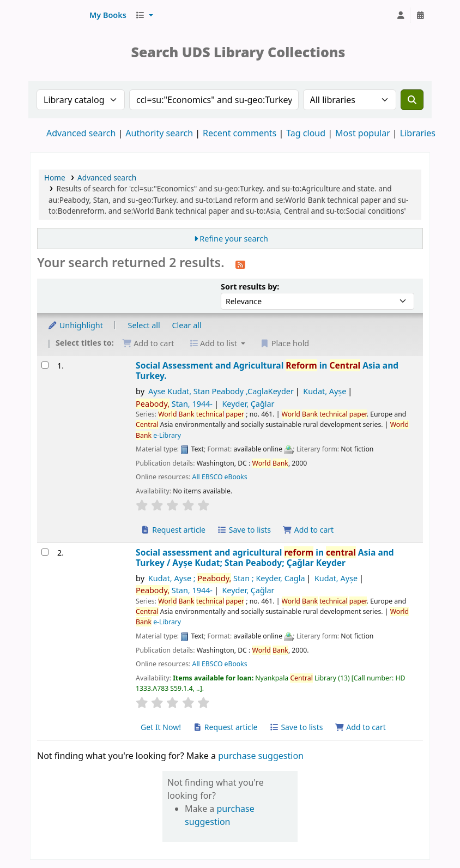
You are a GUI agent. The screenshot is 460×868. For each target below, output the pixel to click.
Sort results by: (250, 287)
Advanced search (81, 133)
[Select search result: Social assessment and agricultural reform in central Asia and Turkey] (45, 552)
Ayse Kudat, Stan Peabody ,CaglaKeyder (221, 391)
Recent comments (240, 133)
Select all (144, 325)
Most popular (363, 133)
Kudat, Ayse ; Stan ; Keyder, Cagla (227, 578)
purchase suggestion (261, 756)
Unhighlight (75, 325)
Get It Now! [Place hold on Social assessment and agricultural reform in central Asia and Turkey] (161, 727)
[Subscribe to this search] (240, 264)
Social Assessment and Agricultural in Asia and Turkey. (267, 371)
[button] (108, 15)
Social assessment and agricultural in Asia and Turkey (265, 558)
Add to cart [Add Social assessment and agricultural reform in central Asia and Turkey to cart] (360, 727)
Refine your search (234, 239)
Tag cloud (306, 133)
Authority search (159, 133)
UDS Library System (58, 15)
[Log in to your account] (401, 15)
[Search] (412, 100)
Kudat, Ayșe (325, 391)
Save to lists (244, 530)
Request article (173, 530)
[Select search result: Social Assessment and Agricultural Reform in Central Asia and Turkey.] (45, 365)
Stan (174, 404)
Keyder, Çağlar (248, 404)
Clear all (187, 325)
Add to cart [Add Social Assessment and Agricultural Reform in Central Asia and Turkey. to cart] (308, 530)
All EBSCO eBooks (220, 477)
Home (55, 177)
